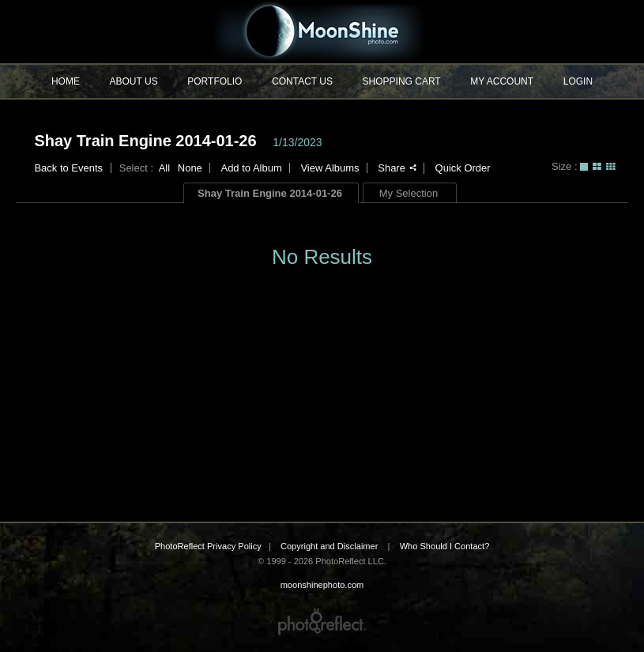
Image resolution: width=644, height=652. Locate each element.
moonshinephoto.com (322, 32)
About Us (134, 81)
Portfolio (215, 81)
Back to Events (68, 168)
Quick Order (463, 168)
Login (578, 81)
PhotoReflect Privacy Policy (208, 546)
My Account (502, 81)
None (190, 168)
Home (66, 81)
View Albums (330, 168)
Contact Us (302, 81)
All (164, 168)
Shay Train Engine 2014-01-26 (145, 141)
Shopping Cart (402, 81)
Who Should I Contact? (445, 546)
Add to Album (251, 168)
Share (397, 168)
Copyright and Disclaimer (330, 546)
